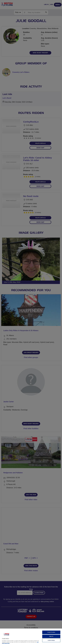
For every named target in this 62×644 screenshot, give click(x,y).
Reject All (51, 636)
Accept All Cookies (51, 632)
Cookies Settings (51, 640)
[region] (31, 636)
